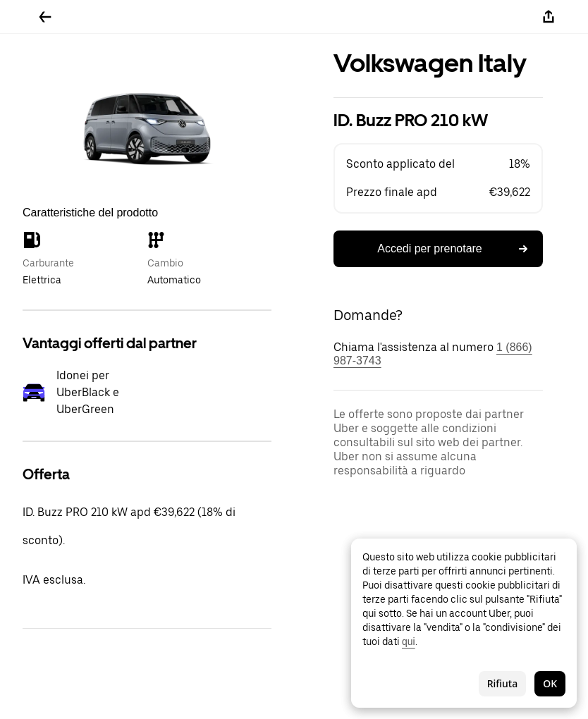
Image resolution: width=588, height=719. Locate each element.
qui (409, 641)
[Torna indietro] (45, 17)
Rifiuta (503, 683)
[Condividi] (549, 17)
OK (550, 683)
